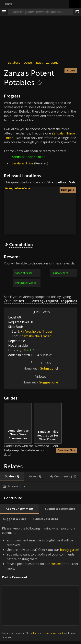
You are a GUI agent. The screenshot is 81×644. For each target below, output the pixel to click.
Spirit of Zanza (60, 273)
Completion (21, 244)
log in (36, 633)
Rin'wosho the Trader (36, 331)
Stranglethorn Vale (61, 182)
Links (73, 71)
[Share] (77, 12)
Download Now (67, 450)
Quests (28, 63)
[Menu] (4, 12)
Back (8, 4)
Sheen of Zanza (24, 273)
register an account (53, 633)
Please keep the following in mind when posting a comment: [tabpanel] (40, 583)
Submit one (49, 368)
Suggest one (49, 382)
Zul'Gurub (52, 63)
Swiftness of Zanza (26, 283)
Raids (39, 63)
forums (56, 564)
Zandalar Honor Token (28, 157)
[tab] (12, 476)
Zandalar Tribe (22, 163)
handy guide (69, 550)
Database (14, 63)
